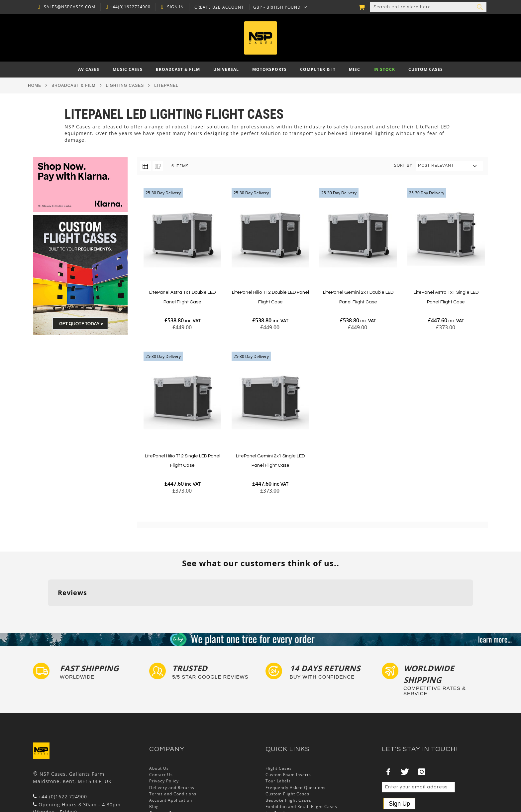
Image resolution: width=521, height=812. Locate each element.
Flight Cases (279, 727)
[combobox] (428, 7)
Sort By (403, 165)
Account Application (171, 759)
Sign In (174, 7)
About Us (159, 727)
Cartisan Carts (165, 772)
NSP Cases (161, 778)
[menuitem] (89, 70)
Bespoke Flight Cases (288, 759)
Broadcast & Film (73, 85)
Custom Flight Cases (287, 753)
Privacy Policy (164, 740)
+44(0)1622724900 (129, 7)
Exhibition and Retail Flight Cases (301, 765)
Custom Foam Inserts (288, 733)
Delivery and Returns (172, 746)
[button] (279, 7)
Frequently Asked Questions (296, 746)
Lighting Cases (125, 85)
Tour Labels (278, 740)
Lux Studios (278, 772)
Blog (154, 765)
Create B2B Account (217, 7)
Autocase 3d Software (289, 778)
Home (35, 85)
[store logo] (260, 38)
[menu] (260, 70)
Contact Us (161, 733)
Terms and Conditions (173, 753)
